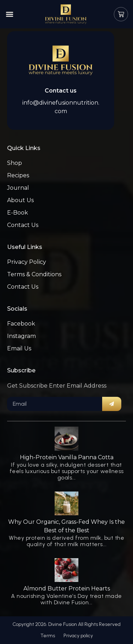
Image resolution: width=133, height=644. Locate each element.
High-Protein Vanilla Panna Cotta (67, 457)
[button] (9, 14)
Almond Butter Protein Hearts (67, 589)
